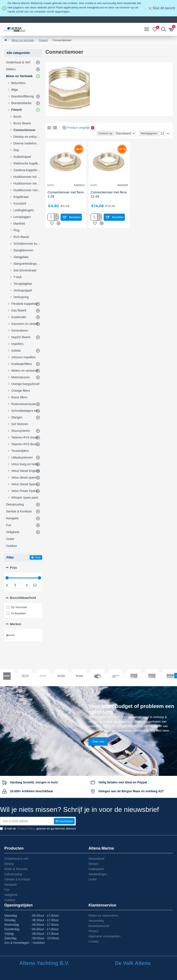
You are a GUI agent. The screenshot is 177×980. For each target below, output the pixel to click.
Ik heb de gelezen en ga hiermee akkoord (38, 829)
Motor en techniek (23, 40)
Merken (16, 624)
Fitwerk (43, 40)
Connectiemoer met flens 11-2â (109, 194)
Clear (38, 557)
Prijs (14, 567)
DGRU (51, 185)
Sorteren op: (90, 133)
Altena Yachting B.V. (44, 963)
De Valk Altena (133, 963)
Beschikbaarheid (23, 598)
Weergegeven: (149, 133)
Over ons (98, 724)
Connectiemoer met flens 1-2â (66, 194)
